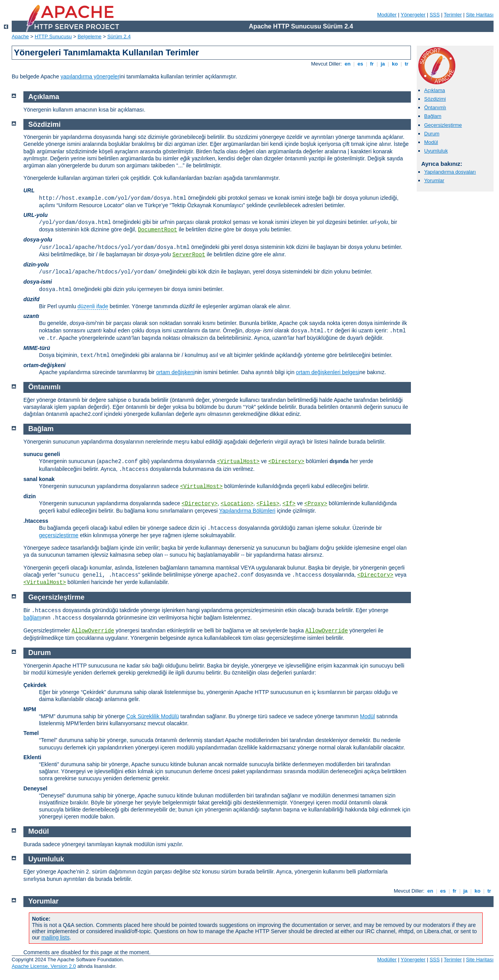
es (360, 64)
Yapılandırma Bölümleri (247, 511)
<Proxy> (316, 504)
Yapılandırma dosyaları (450, 172)
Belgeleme (89, 36)
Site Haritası (480, 15)
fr (372, 64)
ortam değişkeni (175, 372)
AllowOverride (93, 631)
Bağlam (433, 116)
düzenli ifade (93, 306)
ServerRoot (189, 255)
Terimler (453, 15)
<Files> (268, 504)
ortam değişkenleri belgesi (328, 372)
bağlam (32, 618)
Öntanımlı (435, 107)
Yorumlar (434, 180)
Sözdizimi (435, 99)
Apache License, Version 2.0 (44, 966)
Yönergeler (413, 15)
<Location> (237, 504)
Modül (431, 142)
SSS (435, 15)
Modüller (387, 15)
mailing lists (55, 937)
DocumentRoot (158, 230)
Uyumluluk (436, 151)
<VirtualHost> (238, 462)
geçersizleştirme (59, 535)
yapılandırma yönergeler (90, 76)
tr (407, 64)
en (347, 64)
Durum (432, 134)
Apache (20, 36)
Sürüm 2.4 (119, 36)
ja (383, 64)
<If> (289, 504)
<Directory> (286, 462)
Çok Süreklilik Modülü (153, 716)
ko (395, 64)
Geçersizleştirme (443, 125)
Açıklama (434, 90)
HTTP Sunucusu (53, 36)
